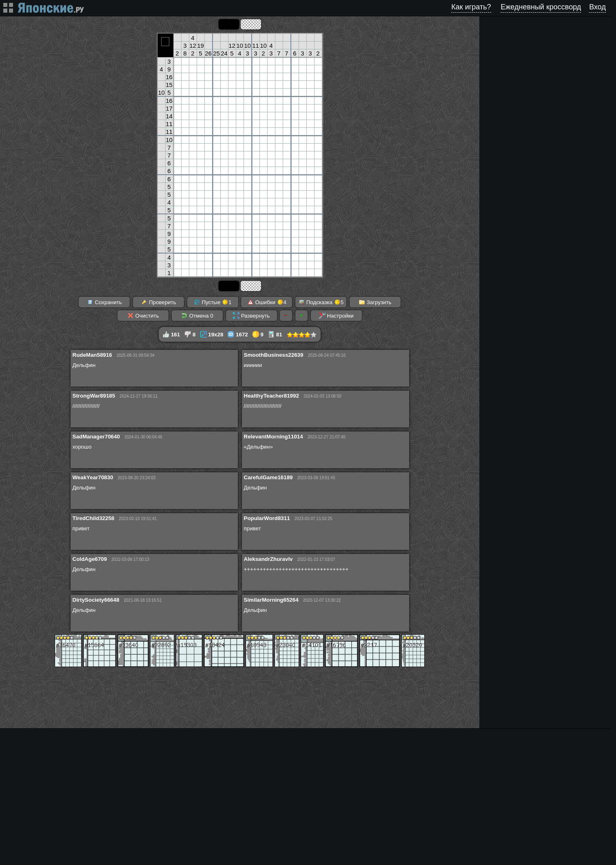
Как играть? (471, 7)
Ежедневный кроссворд (541, 7)
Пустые (213, 302)
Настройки (336, 316)
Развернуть (251, 316)
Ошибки (267, 302)
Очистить (143, 316)
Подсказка (321, 302)
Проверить (158, 302)
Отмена (197, 316)
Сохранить (104, 302)
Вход (597, 7)
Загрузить (375, 302)
